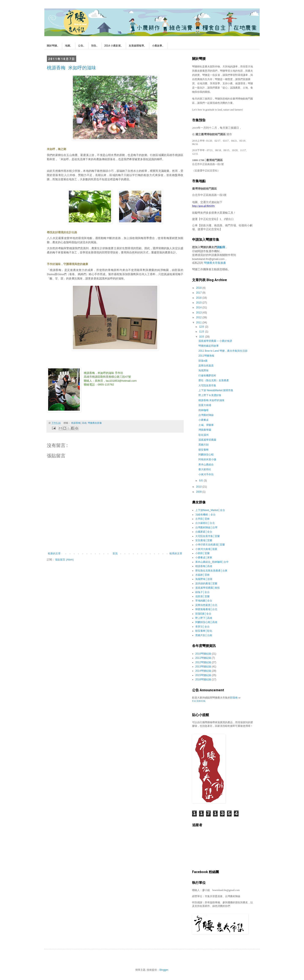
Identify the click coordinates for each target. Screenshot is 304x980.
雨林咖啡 (204, 410)
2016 (199, 298)
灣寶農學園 (205, 430)
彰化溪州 (204, 435)
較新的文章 (54, 554)
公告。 (82, 46)
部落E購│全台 (203, 614)
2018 (199, 288)
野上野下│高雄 (204, 618)
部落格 (234, 698)
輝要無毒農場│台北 (206, 609)
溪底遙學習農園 (207, 440)
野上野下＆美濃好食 (210, 395)
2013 (199, 313)
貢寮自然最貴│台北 (206, 605)
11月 (202, 332)
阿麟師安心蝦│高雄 (206, 622)
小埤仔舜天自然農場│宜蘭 (210, 545)
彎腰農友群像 (95, 423)
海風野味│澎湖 (204, 579)
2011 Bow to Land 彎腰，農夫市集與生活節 (223, 351)
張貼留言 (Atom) (64, 560)
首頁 (115, 554)
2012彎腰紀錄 (203, 662)
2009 (199, 492)
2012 (199, 317)
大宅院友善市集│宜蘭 (208, 536)
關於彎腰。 (53, 46)
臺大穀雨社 (205, 469)
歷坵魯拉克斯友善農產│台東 (211, 571)
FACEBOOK (199, 701)
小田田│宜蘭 (202, 553)
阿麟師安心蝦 (206, 455)
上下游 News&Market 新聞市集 (216, 390)
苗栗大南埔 (205, 405)
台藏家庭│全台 (204, 532)
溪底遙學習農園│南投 (208, 588)
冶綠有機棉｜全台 (205, 515)
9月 (201, 481)
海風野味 (204, 370)
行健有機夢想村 (207, 376)
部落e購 (203, 361)
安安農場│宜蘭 (204, 540)
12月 (202, 327)
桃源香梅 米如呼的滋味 (71, 68)
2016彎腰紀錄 (203, 679)
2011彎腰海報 (206, 356)
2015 (199, 303)
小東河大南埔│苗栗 (206, 549)
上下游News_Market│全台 (210, 510)
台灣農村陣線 (206, 415)
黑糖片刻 (204, 445)
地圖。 (69, 46)
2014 (199, 308)
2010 (199, 487)
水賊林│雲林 (202, 575)
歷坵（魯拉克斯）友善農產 (214, 380)
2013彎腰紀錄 (203, 667)
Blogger (164, 970)
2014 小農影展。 (114, 46)
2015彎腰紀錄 (203, 675)
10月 (202, 337)
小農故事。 (158, 46)
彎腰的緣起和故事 (209, 346)
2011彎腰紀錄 (203, 658)
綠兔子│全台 (202, 592)
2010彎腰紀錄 (203, 654)
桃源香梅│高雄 (79, 423)
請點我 (221, 247)
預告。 (95, 46)
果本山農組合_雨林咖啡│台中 (212, 562)
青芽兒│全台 (202, 627)
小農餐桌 (204, 420)
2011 (199, 323)
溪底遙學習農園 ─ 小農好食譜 (215, 341)
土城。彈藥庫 (206, 425)
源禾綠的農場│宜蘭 (206, 584)
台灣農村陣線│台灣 (206, 528)
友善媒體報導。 (138, 46)
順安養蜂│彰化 (204, 631)
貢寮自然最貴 (206, 366)
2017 (199, 293)
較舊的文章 (176, 554)
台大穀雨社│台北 (205, 523)
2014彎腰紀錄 (203, 671)
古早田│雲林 (202, 519)
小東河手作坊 (206, 474)
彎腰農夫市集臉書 (215, 263)
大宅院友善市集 (207, 385)
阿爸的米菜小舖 (207, 459)
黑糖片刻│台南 (204, 635)
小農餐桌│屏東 (204, 558)
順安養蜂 (204, 450)
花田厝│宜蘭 (202, 596)
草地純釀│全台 (204, 601)
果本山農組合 (206, 465)
